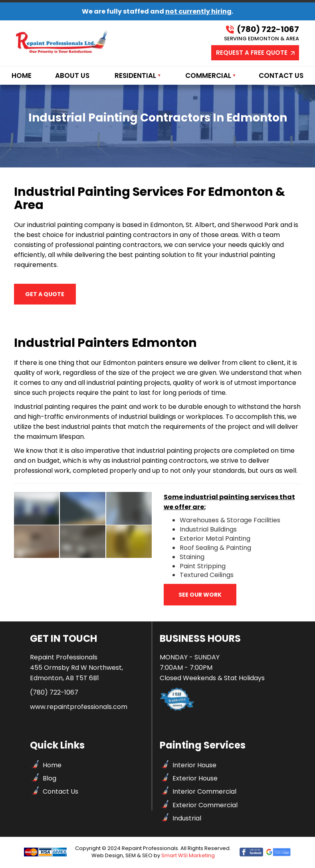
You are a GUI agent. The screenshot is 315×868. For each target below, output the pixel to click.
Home (22, 76)
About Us (72, 76)
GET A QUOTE (33, 289)
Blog (50, 779)
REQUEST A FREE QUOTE (256, 53)
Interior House (194, 766)
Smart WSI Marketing (188, 856)
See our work (200, 595)
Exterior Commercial (205, 805)
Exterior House (195, 779)
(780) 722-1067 (262, 30)
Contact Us (281, 76)
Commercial (208, 76)
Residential (135, 76)
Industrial (187, 819)
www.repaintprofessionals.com (79, 707)
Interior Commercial (204, 792)
